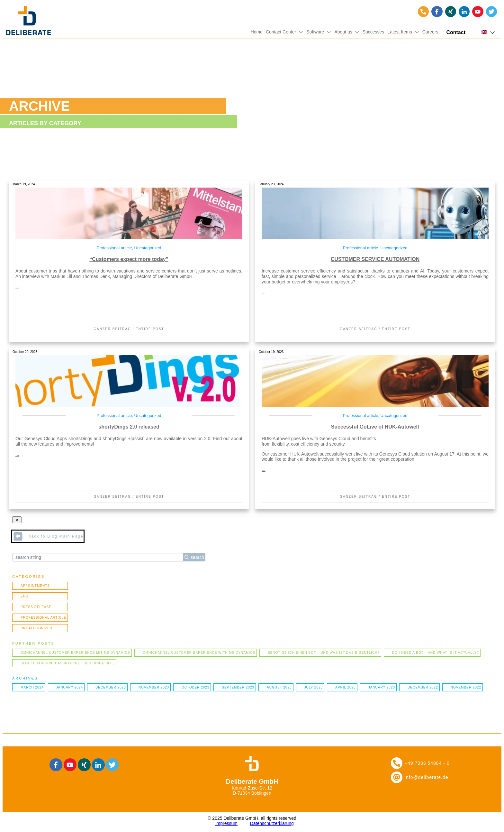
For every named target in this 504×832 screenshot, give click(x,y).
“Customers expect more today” (129, 259)
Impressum (226, 823)
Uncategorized (148, 248)
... (17, 287)
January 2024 (70, 687)
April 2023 (346, 687)
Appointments (35, 586)
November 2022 (466, 687)
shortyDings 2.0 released (129, 427)
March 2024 (32, 687)
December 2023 (111, 687)
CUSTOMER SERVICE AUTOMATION (375, 259)
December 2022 (423, 687)
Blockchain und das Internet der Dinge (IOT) (68, 663)
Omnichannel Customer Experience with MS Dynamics (199, 653)
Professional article (114, 248)
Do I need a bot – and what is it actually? (436, 653)
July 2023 (314, 687)
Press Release (36, 607)
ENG (25, 596)
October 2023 (195, 687)
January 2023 (382, 687)
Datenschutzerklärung (272, 823)
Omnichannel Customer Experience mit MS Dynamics (75, 653)
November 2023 (154, 687)
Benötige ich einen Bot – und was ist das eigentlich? (324, 653)
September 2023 (238, 687)
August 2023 (279, 687)
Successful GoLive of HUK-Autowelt (375, 427)
